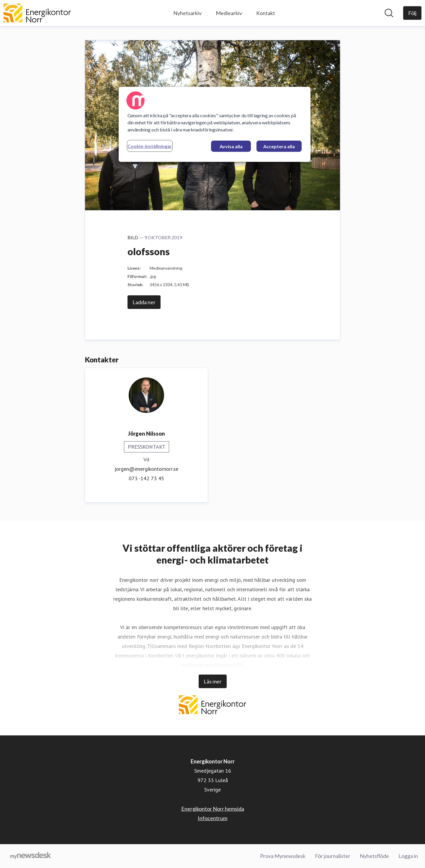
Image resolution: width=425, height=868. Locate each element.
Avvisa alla (231, 146)
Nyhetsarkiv (187, 13)
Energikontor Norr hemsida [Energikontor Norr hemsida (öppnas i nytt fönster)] (213, 809)
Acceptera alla (279, 146)
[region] (215, 124)
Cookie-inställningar (150, 146)
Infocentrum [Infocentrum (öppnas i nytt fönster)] (212, 818)
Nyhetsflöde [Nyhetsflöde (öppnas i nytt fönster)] (374, 856)
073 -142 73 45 (146, 478)
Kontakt (266, 13)
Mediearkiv (229, 13)
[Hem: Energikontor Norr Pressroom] (37, 13)
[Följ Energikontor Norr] (412, 13)
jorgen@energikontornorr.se (146, 469)
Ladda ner (144, 302)
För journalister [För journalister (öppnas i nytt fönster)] (333, 856)
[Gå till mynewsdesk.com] (31, 856)
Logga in (408, 856)
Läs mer (213, 681)
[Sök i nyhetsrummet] (389, 13)
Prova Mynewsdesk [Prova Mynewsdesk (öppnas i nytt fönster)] (283, 856)
